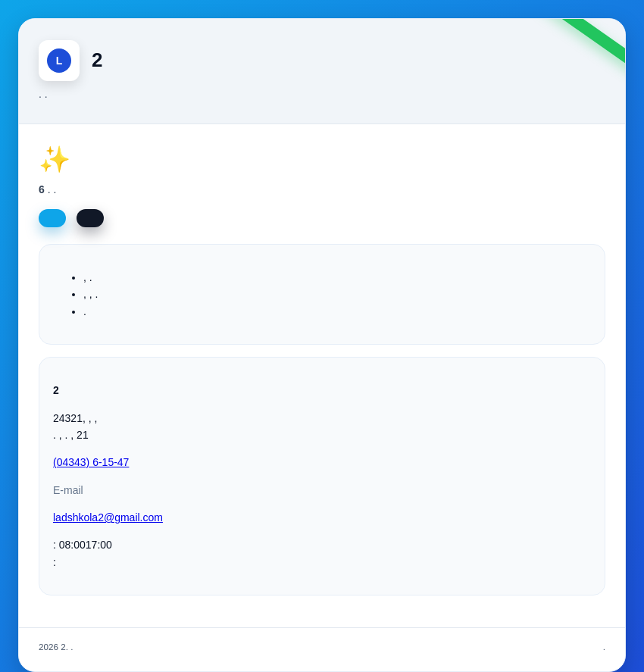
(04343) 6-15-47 (91, 462)
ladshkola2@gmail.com (108, 517)
